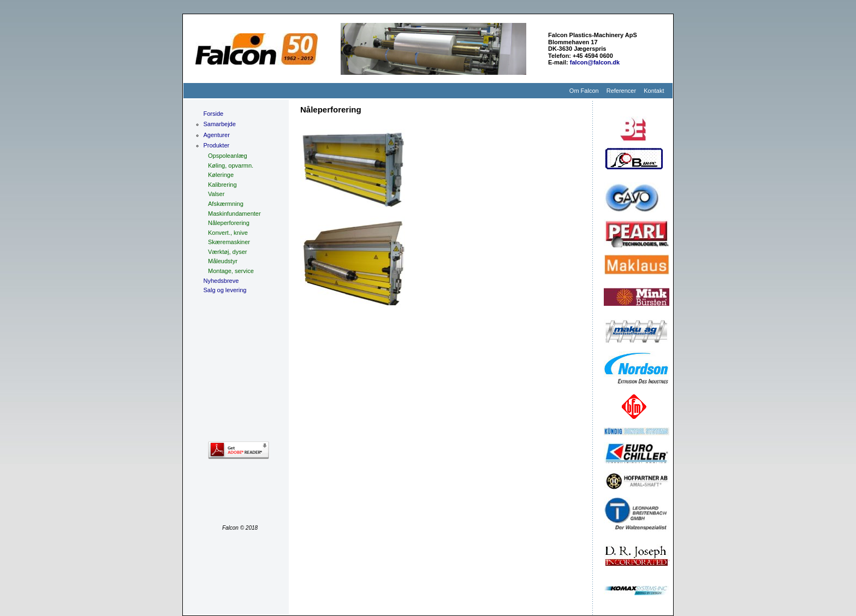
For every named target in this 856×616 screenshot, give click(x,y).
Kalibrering (222, 185)
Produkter (217, 145)
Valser (216, 194)
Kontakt (654, 91)
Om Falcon (584, 91)
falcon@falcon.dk (595, 62)
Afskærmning (226, 204)
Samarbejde (220, 124)
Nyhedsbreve (221, 281)
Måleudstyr (223, 261)
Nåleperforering (229, 223)
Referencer (621, 91)
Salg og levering (225, 290)
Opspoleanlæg (228, 156)
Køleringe (221, 175)
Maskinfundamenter (234, 214)
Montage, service (231, 271)
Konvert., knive (228, 233)
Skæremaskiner (229, 242)
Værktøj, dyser (228, 252)
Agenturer (217, 135)
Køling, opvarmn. (231, 165)
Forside (214, 114)
